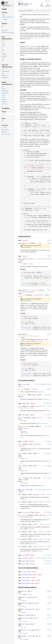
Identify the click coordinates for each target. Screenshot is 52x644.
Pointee (25, 295)
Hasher (24, 421)
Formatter (38, 406)
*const (37, 341)
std (6, 2)
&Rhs (35, 502)
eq (21, 494)
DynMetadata (37, 295)
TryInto (30, 636)
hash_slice (24, 426)
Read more (41, 392)
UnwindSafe (26, 583)
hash (22, 418)
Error (31, 408)
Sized (31, 264)
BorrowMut (28, 603)
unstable (44, 384)
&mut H (39, 418)
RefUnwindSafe (27, 575)
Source (27, 6)
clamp (23, 478)
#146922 (28, 247)
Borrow (27, 597)
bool (44, 494)
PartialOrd (26, 512)
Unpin (24, 578)
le (21, 532)
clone (23, 389)
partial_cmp (25, 515)
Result (23, 408)
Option (22, 292)
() (41, 341)
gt (21, 539)
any (21, 2)
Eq (23, 558)
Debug (24, 403)
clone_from (24, 395)
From (26, 615)
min (22, 466)
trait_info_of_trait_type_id (28, 336)
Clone (24, 384)
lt (21, 524)
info (30, 243)
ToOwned (27, 624)
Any (26, 591)
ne (21, 502)
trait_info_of (33, 290)
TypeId (25, 240)
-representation (31, 46)
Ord (23, 441)
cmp (22, 444)
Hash (24, 415)
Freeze (25, 572)
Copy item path (31, 4)
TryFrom (30, 630)
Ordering (21, 446)
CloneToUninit (30, 609)
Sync (24, 564)
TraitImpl (28, 292)
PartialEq (26, 490)
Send (24, 561)
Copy (24, 555)
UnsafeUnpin (27, 580)
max (22, 453)
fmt (22, 406)
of (29, 259)
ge (21, 546)
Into (29, 618)
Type (40, 243)
